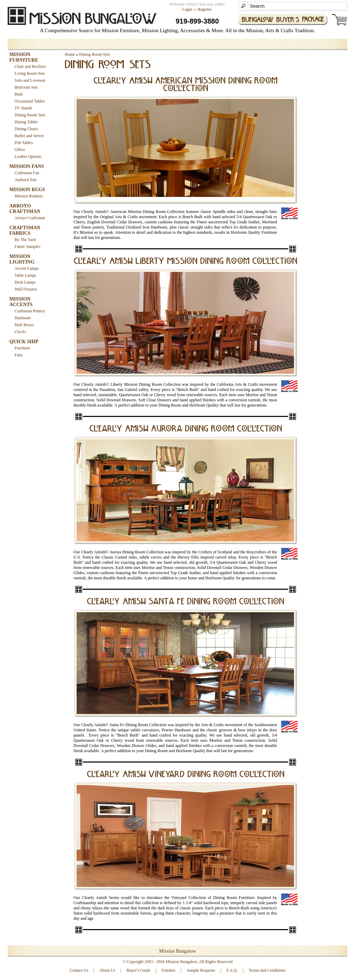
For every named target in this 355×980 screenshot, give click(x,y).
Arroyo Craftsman (30, 218)
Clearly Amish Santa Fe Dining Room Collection (186, 602)
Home (70, 54)
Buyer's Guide (138, 970)
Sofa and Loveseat (30, 80)
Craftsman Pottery (30, 311)
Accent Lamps (27, 268)
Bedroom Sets (26, 87)
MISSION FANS (27, 166)
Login (187, 9)
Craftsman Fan (27, 173)
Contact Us (79, 970)
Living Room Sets (30, 73)
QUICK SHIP (24, 342)
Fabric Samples (27, 247)
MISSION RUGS (27, 190)
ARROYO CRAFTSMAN (25, 209)
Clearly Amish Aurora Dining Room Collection (186, 429)
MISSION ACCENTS (21, 302)
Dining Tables (26, 122)
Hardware (23, 318)
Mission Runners (29, 196)
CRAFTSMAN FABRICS (25, 230)
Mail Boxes (24, 325)
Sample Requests (201, 970)
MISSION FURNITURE (24, 57)
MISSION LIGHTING (22, 259)
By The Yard (25, 240)
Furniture (22, 348)
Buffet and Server (29, 136)
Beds (19, 94)
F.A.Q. (232, 970)
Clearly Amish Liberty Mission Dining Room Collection (186, 261)
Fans (19, 355)
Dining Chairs (26, 129)
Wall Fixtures (26, 289)
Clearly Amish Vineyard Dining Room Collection (186, 775)
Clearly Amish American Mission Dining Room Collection (186, 85)
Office (20, 150)
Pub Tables (24, 143)
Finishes (168, 970)
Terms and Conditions (267, 970)
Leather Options (28, 157)
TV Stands (23, 108)
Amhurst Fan (25, 180)
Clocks (20, 332)
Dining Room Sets (30, 115)
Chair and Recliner (30, 66)
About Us (107, 970)
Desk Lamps (25, 282)
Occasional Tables (30, 101)
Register (204, 9)
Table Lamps (25, 275)
